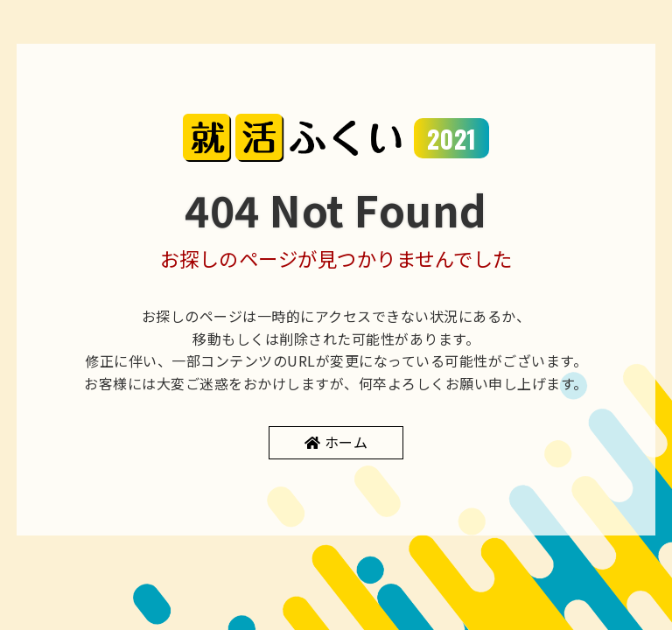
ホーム (346, 442)
